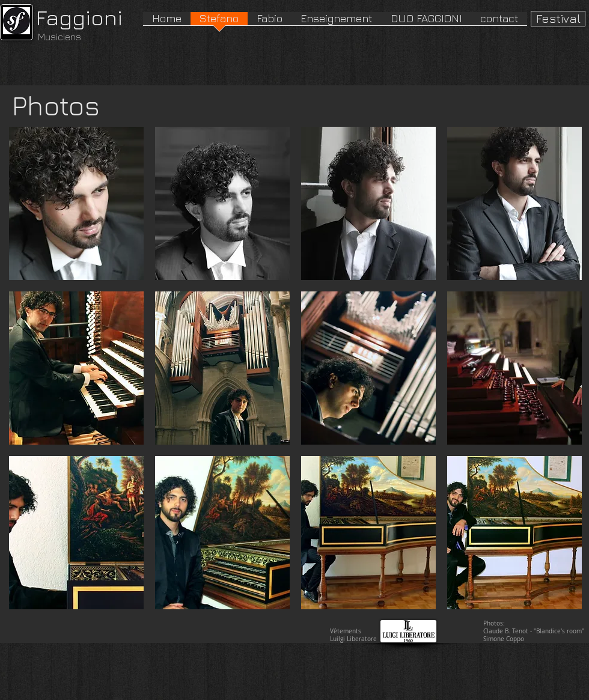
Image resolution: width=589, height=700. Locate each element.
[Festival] (558, 19)
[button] (76, 203)
